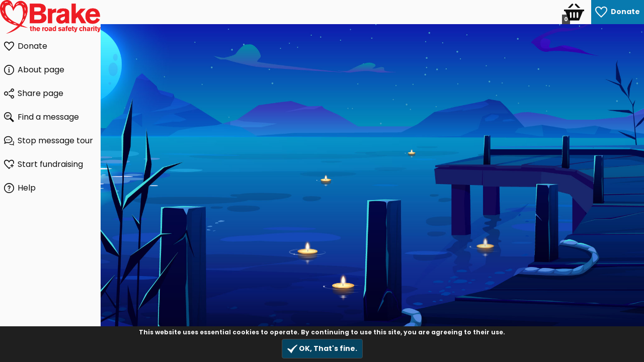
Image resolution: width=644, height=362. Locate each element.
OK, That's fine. (322, 349)
